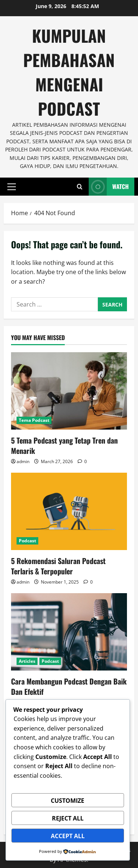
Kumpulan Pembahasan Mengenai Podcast (69, 72)
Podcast (27, 541)
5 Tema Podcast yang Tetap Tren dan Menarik (64, 445)
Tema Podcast (34, 420)
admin (23, 461)
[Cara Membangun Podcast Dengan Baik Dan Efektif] (69, 632)
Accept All (68, 836)
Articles (27, 661)
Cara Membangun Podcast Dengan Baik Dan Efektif (69, 686)
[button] (12, 187)
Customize (68, 801)
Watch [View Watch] (109, 187)
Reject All (68, 818)
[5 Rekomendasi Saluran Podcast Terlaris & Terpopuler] (69, 511)
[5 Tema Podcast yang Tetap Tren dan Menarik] (69, 391)
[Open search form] (80, 187)
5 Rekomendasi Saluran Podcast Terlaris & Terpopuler (58, 566)
